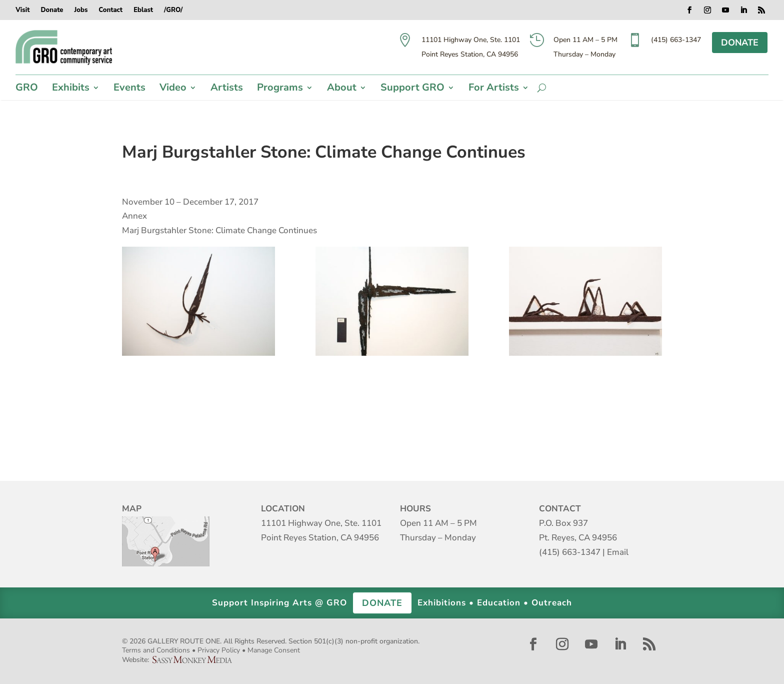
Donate (52, 11)
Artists (227, 89)
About (342, 89)
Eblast (143, 11)
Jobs (81, 11)
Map (166, 541)
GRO (27, 89)
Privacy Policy (219, 650)
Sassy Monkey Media (196, 660)
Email (618, 552)
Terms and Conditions (156, 650)
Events (129, 89)
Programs (280, 89)
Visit (22, 11)
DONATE (740, 43)
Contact (110, 11)
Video (173, 89)
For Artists (494, 89)
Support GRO (412, 89)
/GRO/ (173, 11)
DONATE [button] (382, 603)
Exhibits (71, 89)
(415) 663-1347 (570, 552)
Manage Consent (274, 650)
